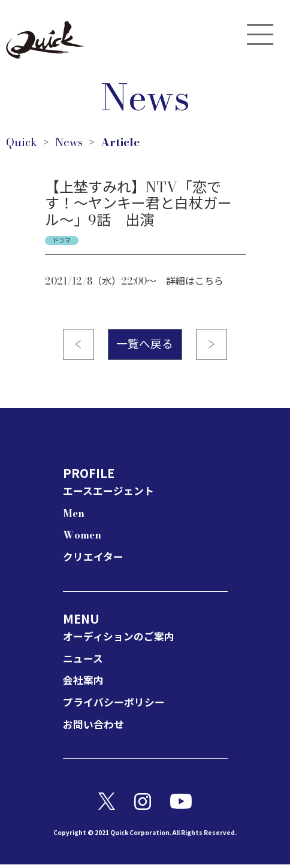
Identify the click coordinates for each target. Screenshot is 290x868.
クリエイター (95, 560)
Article (125, 143)
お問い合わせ (95, 728)
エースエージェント (111, 495)
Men (75, 516)
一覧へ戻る (145, 347)
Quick (22, 143)
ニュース (84, 662)
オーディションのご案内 (122, 639)
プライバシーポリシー (117, 705)
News (71, 143)
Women (84, 538)
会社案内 (84, 684)
